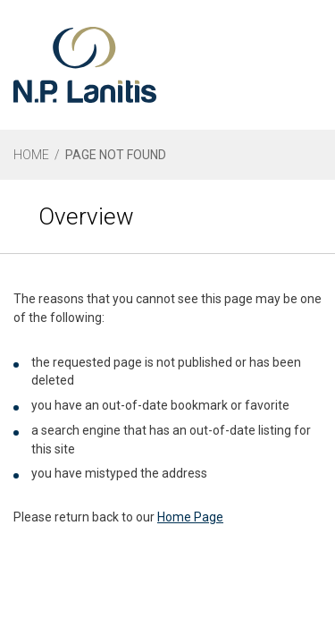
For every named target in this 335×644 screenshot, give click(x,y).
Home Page (190, 517)
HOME (31, 155)
